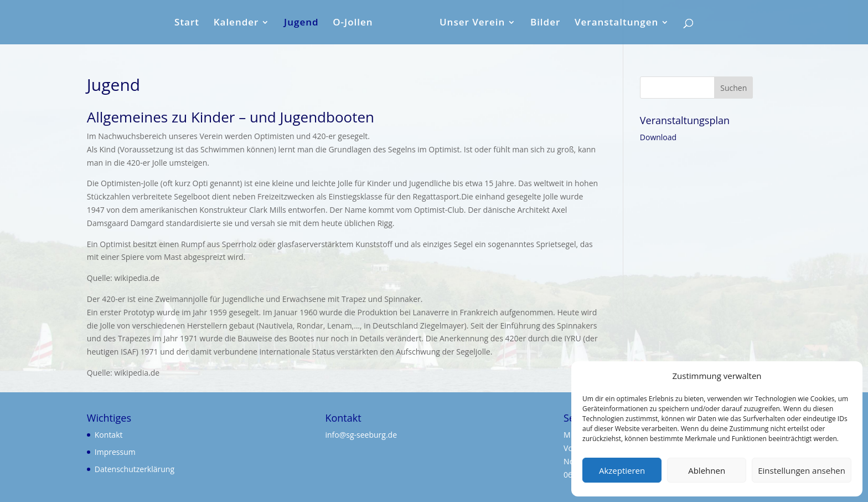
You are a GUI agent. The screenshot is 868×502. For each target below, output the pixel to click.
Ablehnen (707, 470)
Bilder (541, 23)
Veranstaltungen (613, 23)
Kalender (240, 23)
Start (191, 23)
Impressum (115, 452)
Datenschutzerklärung (135, 469)
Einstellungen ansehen (802, 470)
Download (658, 137)
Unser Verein (468, 23)
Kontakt (109, 435)
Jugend (305, 23)
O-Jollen (356, 23)
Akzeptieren (622, 470)
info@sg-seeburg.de (361, 435)
